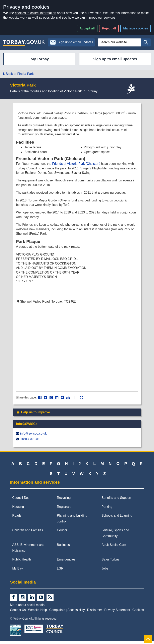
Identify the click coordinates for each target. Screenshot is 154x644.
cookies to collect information (35, 13)
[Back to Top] (148, 639)
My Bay (18, 571)
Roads (17, 518)
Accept (87, 28)
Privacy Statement (117, 613)
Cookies (138, 613)
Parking (107, 510)
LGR (60, 571)
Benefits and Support (116, 501)
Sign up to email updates (115, 59)
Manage (136, 28)
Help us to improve (33, 415)
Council (62, 533)
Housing (18, 510)
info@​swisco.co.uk (33, 436)
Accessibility (76, 613)
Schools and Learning (117, 518)
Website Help (37, 613)
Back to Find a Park (18, 74)
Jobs (105, 571)
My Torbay (40, 59)
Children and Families (28, 533)
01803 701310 (30, 442)
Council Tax (20, 501)
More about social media (27, 608)
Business (63, 548)
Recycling (64, 501)
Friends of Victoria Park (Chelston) (77, 165)
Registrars (64, 510)
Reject (109, 28)
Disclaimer (95, 613)
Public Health (22, 562)
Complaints (57, 613)
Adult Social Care (114, 548)
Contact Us (18, 613)
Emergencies (66, 562)
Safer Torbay (110, 562)
